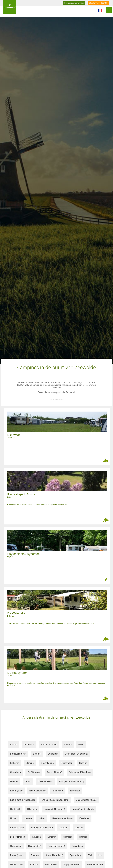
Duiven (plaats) (45, 781)
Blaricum (30, 763)
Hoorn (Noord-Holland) (83, 809)
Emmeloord (58, 791)
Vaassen (34, 865)
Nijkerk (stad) (35, 846)
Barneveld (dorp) (18, 754)
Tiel (90, 855)
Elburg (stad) (16, 791)
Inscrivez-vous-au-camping (74, 3)
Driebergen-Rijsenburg (80, 772)
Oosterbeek (77, 846)
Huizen (42, 818)
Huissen (28, 818)
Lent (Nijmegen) (18, 837)
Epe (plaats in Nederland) (22, 800)
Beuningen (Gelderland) (76, 754)
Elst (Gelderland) (38, 791)
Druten (28, 781)
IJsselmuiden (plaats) (62, 818)
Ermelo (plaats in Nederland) (55, 800)
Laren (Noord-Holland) (42, 828)
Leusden (37, 837)
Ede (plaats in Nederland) (72, 781)
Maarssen (67, 837)
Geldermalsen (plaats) (87, 800)
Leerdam (64, 828)
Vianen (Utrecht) (95, 865)
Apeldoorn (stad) (49, 745)
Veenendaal (51, 865)
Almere (14, 745)
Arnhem (68, 745)
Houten (14, 818)
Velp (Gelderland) (72, 865)
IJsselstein (84, 818)
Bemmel (37, 754)
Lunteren (52, 837)
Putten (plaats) (17, 855)
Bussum (83, 763)
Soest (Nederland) (54, 855)
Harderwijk (15, 809)
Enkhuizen (75, 791)
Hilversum (32, 809)
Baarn (81, 745)
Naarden (83, 837)
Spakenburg (76, 855)
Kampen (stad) (17, 828)
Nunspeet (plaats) (56, 846)
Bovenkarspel (48, 763)
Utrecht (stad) (17, 865)
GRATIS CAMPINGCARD (98, 3)
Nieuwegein (16, 846)
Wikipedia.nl (58, 399)
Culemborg (15, 772)
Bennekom (53, 754)
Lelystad (79, 828)
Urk (100, 855)
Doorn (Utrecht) (55, 772)
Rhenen (35, 855)
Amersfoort (29, 745)
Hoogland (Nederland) (54, 809)
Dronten (14, 781)
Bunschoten (67, 763)
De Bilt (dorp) (34, 772)
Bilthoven (15, 763)
